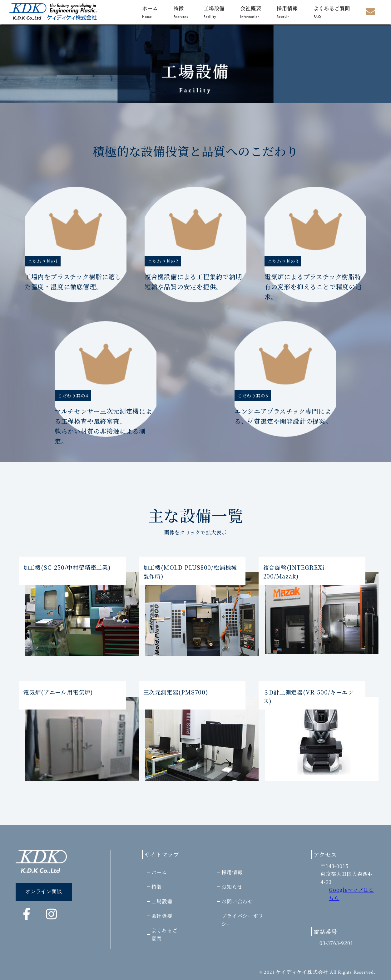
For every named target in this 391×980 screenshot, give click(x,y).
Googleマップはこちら (352, 894)
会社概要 (251, 12)
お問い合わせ (237, 901)
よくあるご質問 (332, 12)
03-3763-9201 (337, 943)
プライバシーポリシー (242, 920)
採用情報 (287, 12)
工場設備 (214, 12)
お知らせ (232, 886)
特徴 (181, 12)
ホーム (150, 12)
